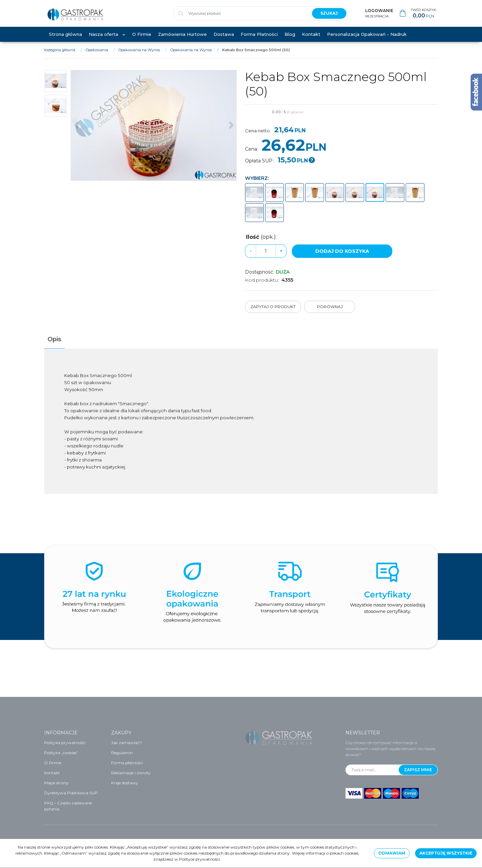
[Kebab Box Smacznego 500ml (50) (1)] (154, 132)
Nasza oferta (103, 41)
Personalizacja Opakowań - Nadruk (367, 41)
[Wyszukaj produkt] (240, 17)
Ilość (261, 244)
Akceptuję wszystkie (446, 853)
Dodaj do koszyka (342, 258)
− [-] (251, 258)
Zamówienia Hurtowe (182, 41)
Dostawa (224, 41)
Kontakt (311, 41)
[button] (54, 346)
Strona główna (65, 41)
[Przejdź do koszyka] (424, 17)
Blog (290, 41)
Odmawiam (392, 853)
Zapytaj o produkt (273, 314)
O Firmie (142, 41)
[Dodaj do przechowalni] (435, 119)
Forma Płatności (259, 41)
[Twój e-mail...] (372, 770)
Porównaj (330, 314)
